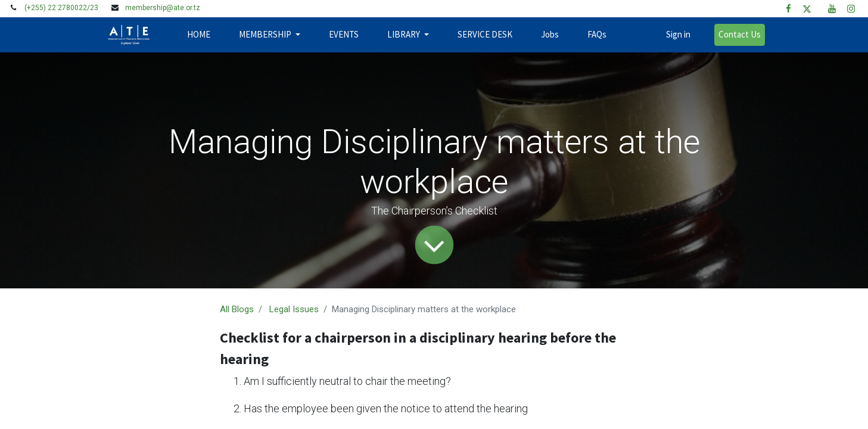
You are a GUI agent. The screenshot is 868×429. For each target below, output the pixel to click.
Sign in (678, 34)
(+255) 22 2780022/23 (61, 8)
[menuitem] (199, 35)
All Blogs (237, 309)
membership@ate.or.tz (163, 8)
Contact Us (740, 34)
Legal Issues (294, 309)
